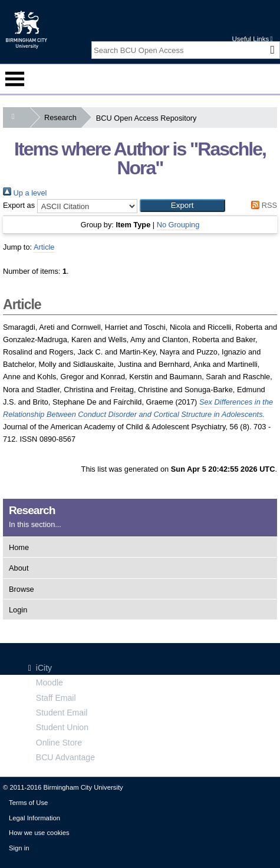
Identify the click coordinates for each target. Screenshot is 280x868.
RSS (262, 205)
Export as (19, 205)
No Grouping (178, 225)
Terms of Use (28, 803)
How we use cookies (39, 833)
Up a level (25, 193)
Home (19, 547)
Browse (22, 589)
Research (63, 117)
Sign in (19, 848)
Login (18, 610)
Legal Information (34, 818)
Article (44, 247)
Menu (15, 79)
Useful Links (252, 39)
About (19, 568)
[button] (182, 206)
